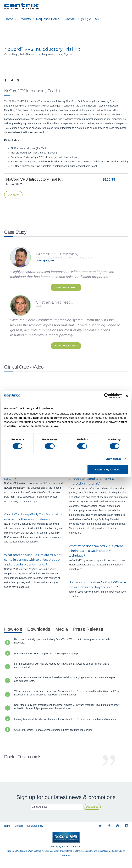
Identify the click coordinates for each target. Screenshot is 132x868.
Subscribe (92, 807)
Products (23, 19)
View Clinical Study (66, 288)
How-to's (13, 629)
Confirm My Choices (108, 470)
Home (8, 19)
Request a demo (46, 19)
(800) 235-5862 (88, 19)
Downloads (39, 629)
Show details (114, 459)
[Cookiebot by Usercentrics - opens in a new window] (107, 396)
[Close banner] (127, 396)
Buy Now (13, 195)
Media (62, 629)
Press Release (88, 629)
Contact (68, 19)
